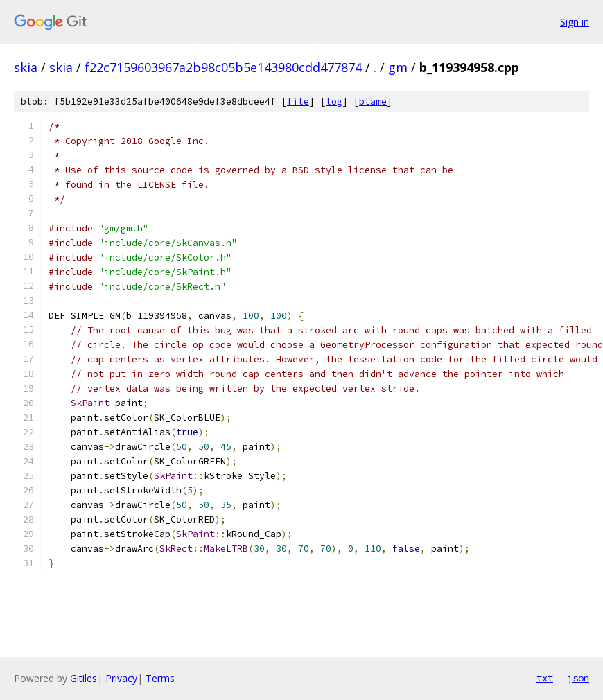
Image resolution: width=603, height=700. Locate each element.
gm (398, 67)
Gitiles (84, 678)
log (334, 102)
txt (545, 678)
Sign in (575, 22)
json (578, 678)
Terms (160, 678)
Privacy (121, 678)
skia (26, 67)
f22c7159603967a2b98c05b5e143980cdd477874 (223, 67)
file (298, 102)
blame (373, 102)
